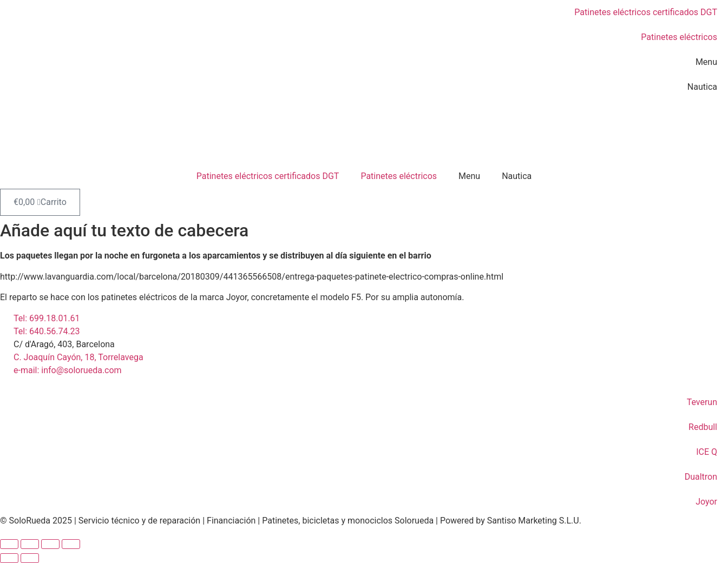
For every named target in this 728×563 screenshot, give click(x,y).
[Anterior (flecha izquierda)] (9, 558)
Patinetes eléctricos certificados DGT (646, 12)
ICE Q (707, 452)
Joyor (706, 502)
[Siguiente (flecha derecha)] (30, 558)
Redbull (703, 427)
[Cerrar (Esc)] (71, 544)
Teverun (702, 402)
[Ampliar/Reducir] (9, 544)
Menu (706, 62)
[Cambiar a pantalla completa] (30, 544)
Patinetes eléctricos (679, 37)
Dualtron (701, 477)
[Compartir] (50, 544)
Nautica (702, 87)
